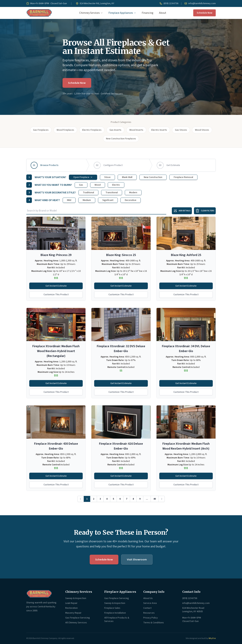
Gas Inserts (115, 130)
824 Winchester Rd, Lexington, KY (95, 3)
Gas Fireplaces (41, 130)
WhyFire (212, 638)
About (163, 13)
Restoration (71, 608)
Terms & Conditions (154, 623)
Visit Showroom (137, 560)
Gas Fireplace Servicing (78, 618)
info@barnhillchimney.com (200, 3)
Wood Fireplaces (65, 130)
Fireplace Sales (112, 608)
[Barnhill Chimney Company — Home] (39, 13)
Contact (147, 608)
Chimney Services (91, 13)
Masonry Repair (73, 613)
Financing (148, 13)
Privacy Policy (151, 618)
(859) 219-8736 (169, 3)
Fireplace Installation (115, 613)
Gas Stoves (181, 130)
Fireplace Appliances (122, 13)
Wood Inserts (136, 130)
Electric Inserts (159, 130)
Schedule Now (204, 13)
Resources (149, 613)
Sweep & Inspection (76, 598)
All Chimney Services (76, 623)
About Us (148, 598)
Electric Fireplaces (92, 130)
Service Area (150, 603)
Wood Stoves (202, 130)
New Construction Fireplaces (121, 139)
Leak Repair (71, 603)
